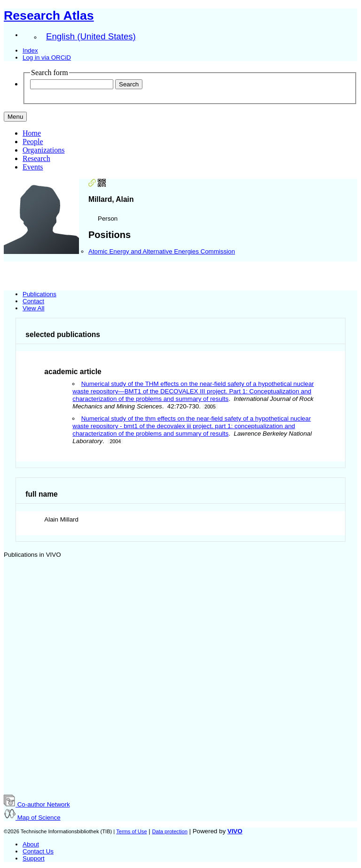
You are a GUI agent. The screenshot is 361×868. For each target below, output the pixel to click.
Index (30, 50)
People (33, 142)
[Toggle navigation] (15, 117)
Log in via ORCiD (47, 58)
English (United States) (91, 36)
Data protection (169, 831)
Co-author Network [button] (37, 804)
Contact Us (38, 851)
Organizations (43, 150)
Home (32, 133)
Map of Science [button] (32, 818)
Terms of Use (131, 831)
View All (33, 308)
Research (36, 158)
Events (33, 167)
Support (34, 858)
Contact (33, 301)
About (31, 844)
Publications (39, 294)
